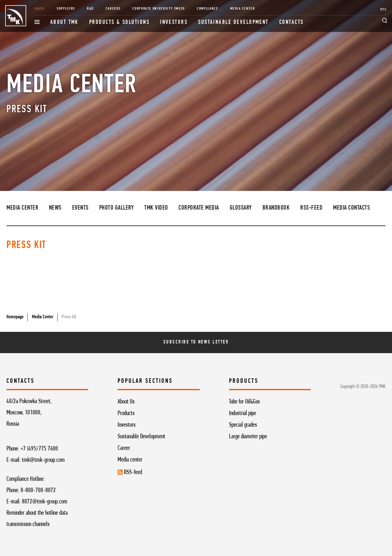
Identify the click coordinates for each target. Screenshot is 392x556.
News (55, 208)
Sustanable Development (141, 437)
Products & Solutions (119, 22)
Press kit (69, 317)
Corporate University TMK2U (159, 9)
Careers (113, 9)
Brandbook (276, 208)
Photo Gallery (117, 208)
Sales (40, 9)
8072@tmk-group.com (45, 502)
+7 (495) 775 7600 (39, 449)
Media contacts (351, 208)
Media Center (243, 9)
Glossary (241, 208)
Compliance (207, 9)
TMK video (156, 208)
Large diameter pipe (248, 437)
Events (80, 208)
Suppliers (66, 9)
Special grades (243, 425)
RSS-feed (311, 208)
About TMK (64, 22)
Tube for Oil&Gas (244, 402)
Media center (130, 460)
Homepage (15, 317)
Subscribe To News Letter (196, 342)
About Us (126, 402)
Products (126, 413)
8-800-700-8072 (38, 491)
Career (124, 448)
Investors (174, 22)
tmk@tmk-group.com (43, 460)
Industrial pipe (243, 413)
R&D (90, 9)
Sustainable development (233, 22)
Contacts (292, 22)
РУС (384, 10)
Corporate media (199, 208)
